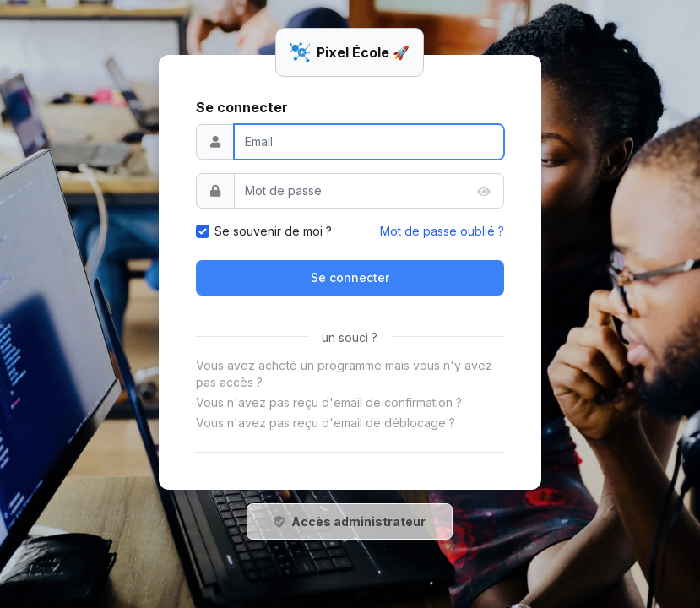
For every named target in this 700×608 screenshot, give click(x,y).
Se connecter (350, 277)
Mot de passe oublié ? (442, 231)
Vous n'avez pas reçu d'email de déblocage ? (326, 423)
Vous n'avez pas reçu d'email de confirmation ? (329, 402)
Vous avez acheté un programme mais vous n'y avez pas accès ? (344, 374)
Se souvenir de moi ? (273, 231)
